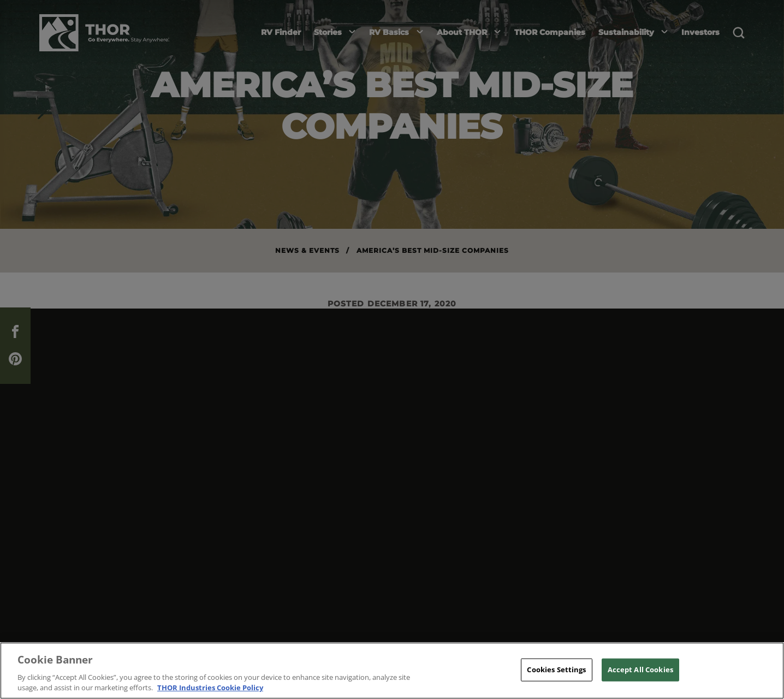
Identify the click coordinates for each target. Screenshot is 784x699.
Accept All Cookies (640, 670)
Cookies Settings (556, 670)
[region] (392, 671)
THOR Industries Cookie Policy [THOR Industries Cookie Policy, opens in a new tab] (210, 688)
